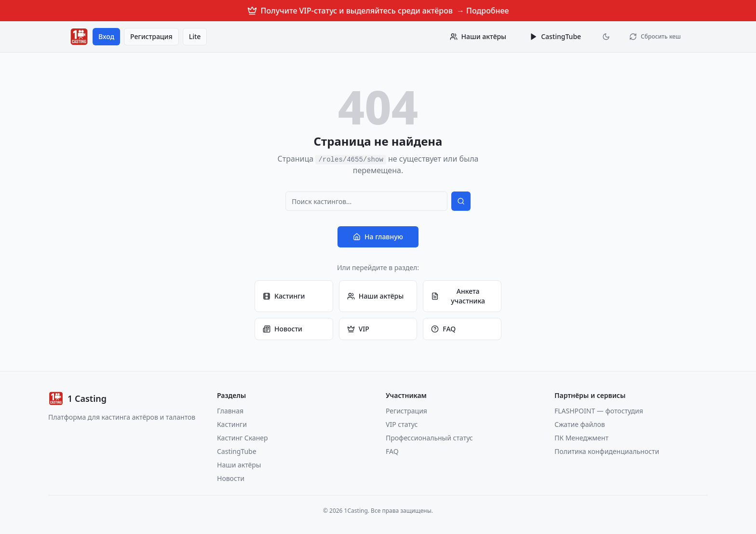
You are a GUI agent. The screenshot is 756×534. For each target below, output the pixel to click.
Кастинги (284, 296)
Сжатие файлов (580, 424)
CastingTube (555, 36)
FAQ (443, 329)
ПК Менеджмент (581, 438)
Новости (283, 329)
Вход (106, 36)
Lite (195, 36)
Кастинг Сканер (243, 438)
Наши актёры (376, 296)
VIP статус (402, 424)
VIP (358, 329)
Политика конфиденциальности (607, 451)
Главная (230, 411)
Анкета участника (458, 296)
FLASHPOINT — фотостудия (599, 411)
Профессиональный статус (429, 438)
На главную (378, 237)
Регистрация (151, 36)
